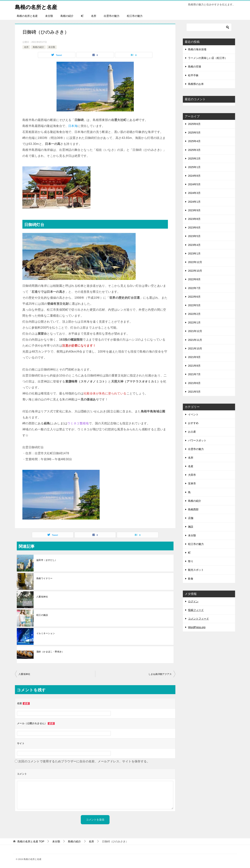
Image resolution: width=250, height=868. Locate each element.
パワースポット (197, 440)
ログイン (193, 601)
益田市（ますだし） (47, 560)
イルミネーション (46, 633)
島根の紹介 (67, 16)
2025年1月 (194, 167)
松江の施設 (42, 615)
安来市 (192, 483)
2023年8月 (194, 219)
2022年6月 (194, 297)
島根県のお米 (196, 84)
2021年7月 (194, 374)
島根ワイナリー (44, 578)
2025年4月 (194, 141)
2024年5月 (194, 184)
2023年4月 (194, 245)
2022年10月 (195, 271)
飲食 (191, 579)
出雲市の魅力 (112, 16)
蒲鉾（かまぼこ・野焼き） (50, 652)
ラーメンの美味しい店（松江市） (208, 58)
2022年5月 (194, 305)
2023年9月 (194, 210)
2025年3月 (194, 150)
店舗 (191, 518)
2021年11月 (195, 340)
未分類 (49, 16)
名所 (94, 16)
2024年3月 (194, 193)
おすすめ (193, 423)
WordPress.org (197, 627)
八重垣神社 (42, 597)
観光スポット (196, 570)
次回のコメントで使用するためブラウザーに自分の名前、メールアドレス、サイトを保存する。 (84, 761)
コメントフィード (199, 619)
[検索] (209, 27)
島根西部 (193, 509)
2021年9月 (194, 357)
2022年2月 (194, 314)
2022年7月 (194, 288)
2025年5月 (194, 133)
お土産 (192, 432)
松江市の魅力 (135, 16)
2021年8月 (194, 366)
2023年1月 (194, 254)
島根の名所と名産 (37, 6)
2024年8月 (194, 176)
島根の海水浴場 (197, 49)
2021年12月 (195, 331)
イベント (193, 414)
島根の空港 (195, 67)
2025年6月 (194, 124)
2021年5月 (194, 392)
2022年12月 (195, 262)
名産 (191, 466)
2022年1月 (194, 322)
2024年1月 (194, 202)
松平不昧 (193, 75)
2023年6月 (194, 228)
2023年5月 (194, 236)
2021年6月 (194, 383)
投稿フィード (196, 610)
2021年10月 (195, 348)
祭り (191, 561)
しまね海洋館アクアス (160, 674)
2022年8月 (194, 279)
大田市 (192, 475)
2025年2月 (194, 159)
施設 (191, 527)
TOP (31, 841)
